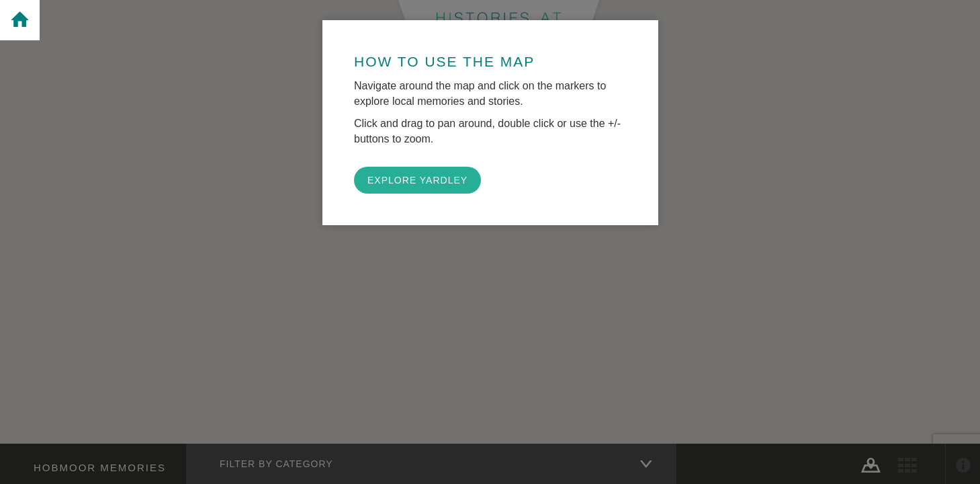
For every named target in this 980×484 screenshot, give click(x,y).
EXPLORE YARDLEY (417, 180)
